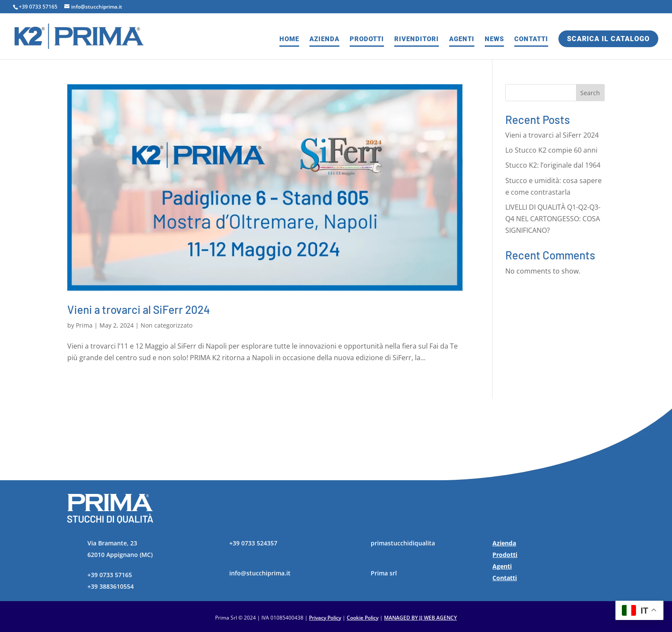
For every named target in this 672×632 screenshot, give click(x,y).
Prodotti (367, 39)
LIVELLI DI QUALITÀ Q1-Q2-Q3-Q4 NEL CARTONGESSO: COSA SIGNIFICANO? (553, 219)
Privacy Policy (325, 618)
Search (590, 93)
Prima (84, 325)
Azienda (324, 39)
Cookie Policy (363, 618)
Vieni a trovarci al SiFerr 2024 (139, 309)
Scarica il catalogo (608, 39)
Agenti (462, 39)
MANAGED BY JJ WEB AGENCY (420, 618)
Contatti (531, 39)
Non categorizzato (166, 325)
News (494, 39)
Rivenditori (417, 39)
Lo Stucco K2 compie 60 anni (551, 150)
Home (289, 39)
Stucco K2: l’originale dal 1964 (553, 165)
